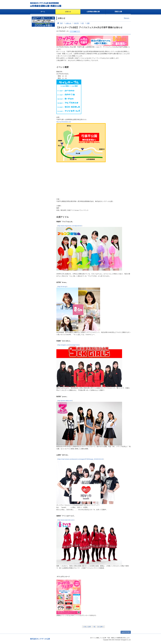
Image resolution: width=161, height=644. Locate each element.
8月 (81, 23)
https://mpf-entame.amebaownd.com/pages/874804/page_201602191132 (81, 459)
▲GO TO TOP (126, 632)
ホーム (43, 12)
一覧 (94, 627)
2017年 (75, 23)
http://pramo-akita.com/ (65, 401)
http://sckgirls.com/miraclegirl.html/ (68, 345)
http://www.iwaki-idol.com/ (66, 520)
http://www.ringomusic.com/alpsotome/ (70, 226)
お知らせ (68, 12)
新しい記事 (87, 627)
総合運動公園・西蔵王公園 (46, 5)
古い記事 (101, 627)
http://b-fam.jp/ (62, 287)
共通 (87, 23)
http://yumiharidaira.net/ (64, 122)
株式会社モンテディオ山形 (40, 639)
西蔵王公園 (118, 12)
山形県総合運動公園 (93, 12)
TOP (60, 23)
